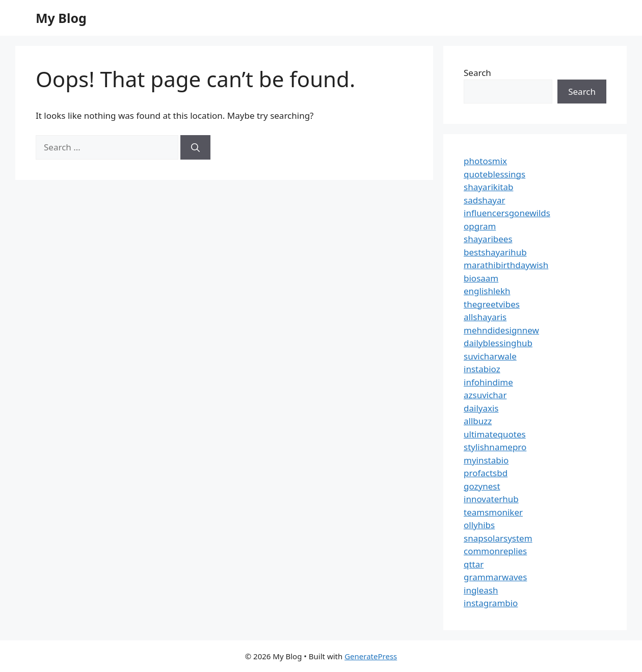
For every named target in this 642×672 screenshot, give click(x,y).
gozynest (482, 486)
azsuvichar (485, 395)
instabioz (482, 369)
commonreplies (495, 551)
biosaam (481, 278)
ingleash (481, 590)
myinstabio (486, 460)
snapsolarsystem (498, 538)
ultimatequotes (495, 434)
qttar (474, 564)
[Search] (195, 147)
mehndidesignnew (501, 330)
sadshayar (485, 200)
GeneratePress (371, 656)
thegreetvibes (492, 304)
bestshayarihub (495, 252)
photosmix (485, 161)
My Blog (61, 18)
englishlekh (487, 291)
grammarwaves (495, 577)
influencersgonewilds (507, 213)
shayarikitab (488, 187)
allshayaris (485, 317)
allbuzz (478, 421)
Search (477, 73)
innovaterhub (491, 499)
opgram (480, 226)
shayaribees (488, 239)
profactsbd (486, 473)
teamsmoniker (493, 512)
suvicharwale (490, 356)
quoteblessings (494, 174)
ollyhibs (479, 525)
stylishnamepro (495, 447)
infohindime (488, 382)
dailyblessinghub (498, 343)
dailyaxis (481, 408)
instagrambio (491, 603)
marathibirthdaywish (506, 265)
